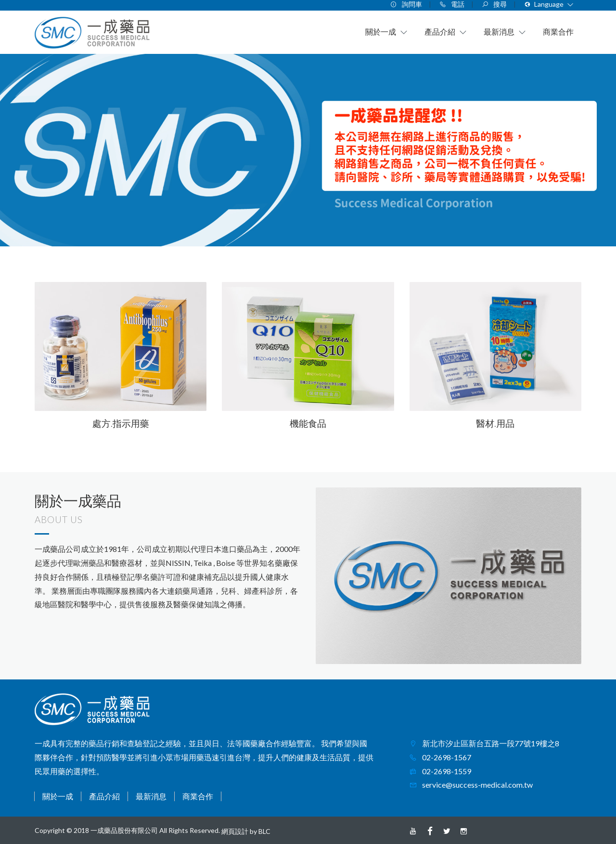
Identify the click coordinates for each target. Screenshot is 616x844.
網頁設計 (235, 831)
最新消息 (151, 796)
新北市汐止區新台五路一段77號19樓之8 (490, 743)
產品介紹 (104, 796)
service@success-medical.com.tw (477, 785)
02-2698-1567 (446, 757)
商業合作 (198, 796)
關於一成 (58, 796)
